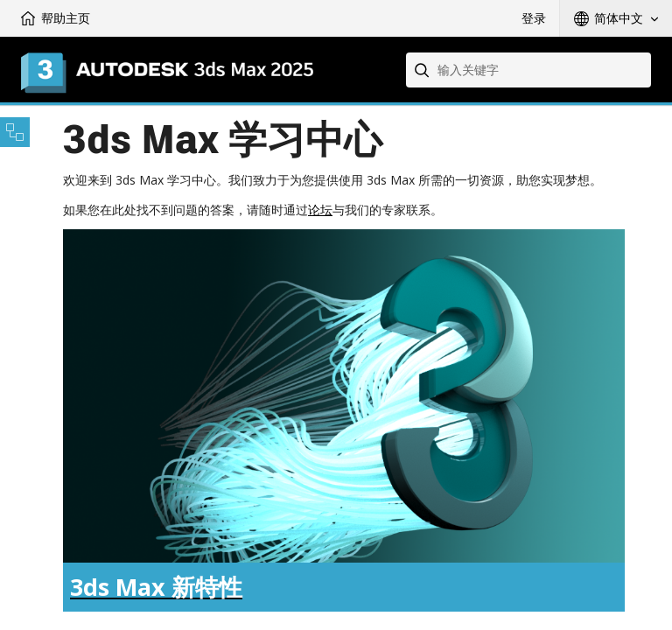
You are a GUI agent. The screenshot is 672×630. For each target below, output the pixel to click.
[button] (616, 18)
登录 (534, 18)
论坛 (320, 210)
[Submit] (423, 70)
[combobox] (528, 70)
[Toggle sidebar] (15, 132)
